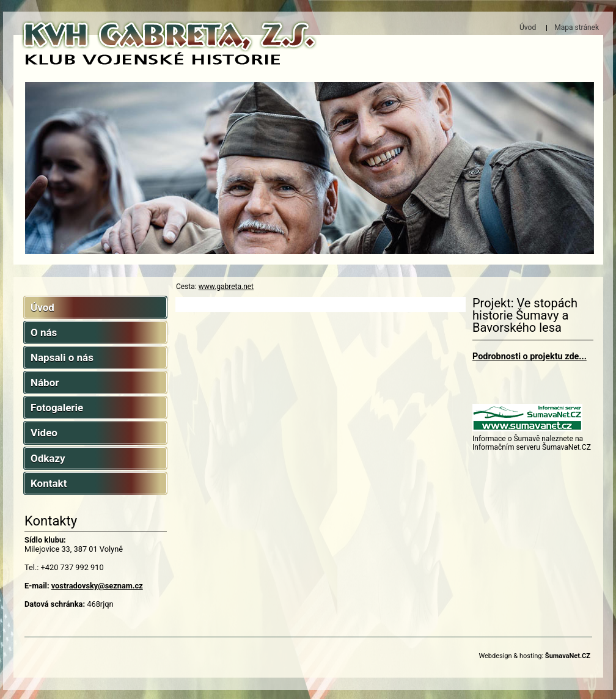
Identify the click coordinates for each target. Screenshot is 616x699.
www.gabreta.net (226, 287)
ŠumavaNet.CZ (568, 656)
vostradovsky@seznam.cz (97, 586)
